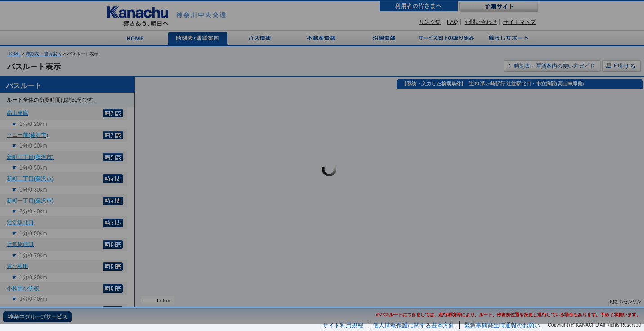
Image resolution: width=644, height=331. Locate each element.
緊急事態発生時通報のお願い (502, 325)
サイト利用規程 (343, 325)
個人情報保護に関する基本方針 (414, 325)
